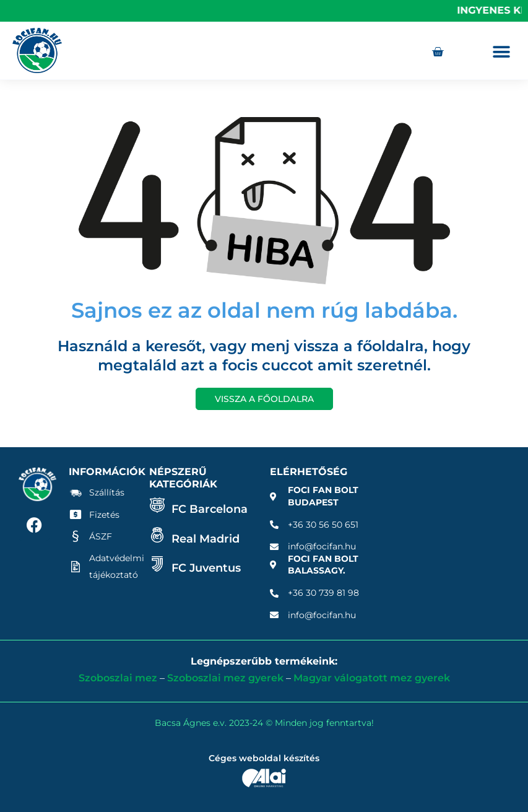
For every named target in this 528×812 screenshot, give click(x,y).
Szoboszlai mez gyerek (225, 678)
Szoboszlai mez (118, 678)
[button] (502, 52)
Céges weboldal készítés (264, 758)
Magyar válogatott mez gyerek (372, 678)
